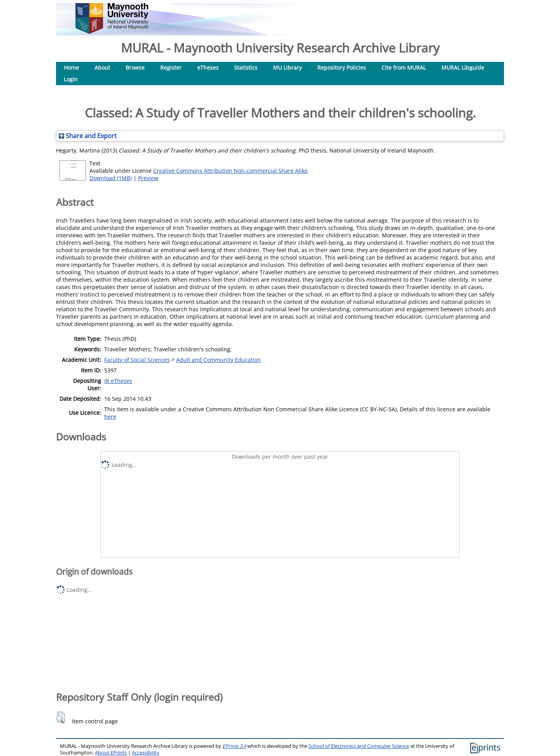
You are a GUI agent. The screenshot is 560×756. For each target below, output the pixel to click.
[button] (60, 717)
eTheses (208, 68)
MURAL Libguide (463, 68)
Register (171, 68)
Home (71, 68)
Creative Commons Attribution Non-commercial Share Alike (230, 171)
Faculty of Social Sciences (137, 360)
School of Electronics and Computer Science (359, 746)
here (110, 417)
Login (71, 79)
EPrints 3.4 (234, 746)
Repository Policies (342, 68)
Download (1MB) (111, 178)
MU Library (287, 68)
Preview (148, 178)
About (102, 68)
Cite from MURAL (404, 68)
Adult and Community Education (219, 360)
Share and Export (88, 136)
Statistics (246, 68)
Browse (135, 68)
